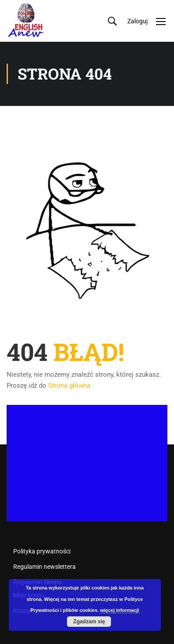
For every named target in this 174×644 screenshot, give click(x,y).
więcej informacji (120, 610)
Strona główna (69, 386)
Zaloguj (137, 21)
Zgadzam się (89, 622)
